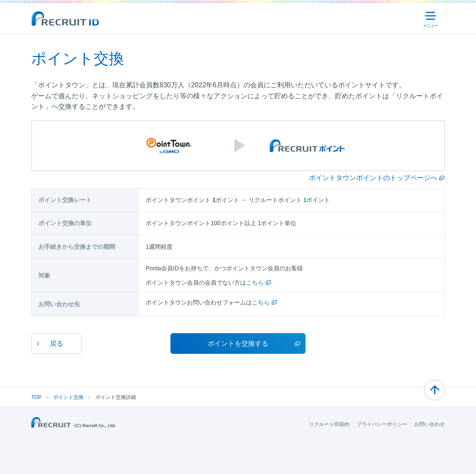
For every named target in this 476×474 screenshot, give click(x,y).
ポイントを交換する (238, 343)
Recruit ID (65, 19)
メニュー (432, 19)
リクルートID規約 (329, 424)
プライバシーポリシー (382, 424)
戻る (57, 343)
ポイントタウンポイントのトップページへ (373, 178)
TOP (36, 397)
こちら (255, 283)
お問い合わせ (430, 424)
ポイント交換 (68, 397)
